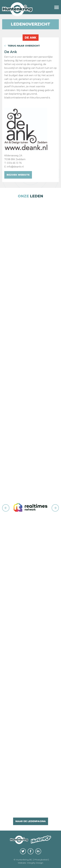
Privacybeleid (41, 860)
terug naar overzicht (22, 46)
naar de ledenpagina (31, 821)
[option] (30, 508)
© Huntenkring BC (23, 860)
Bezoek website (18, 175)
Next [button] (55, 508)
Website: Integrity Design (30, 863)
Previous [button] (6, 508)
